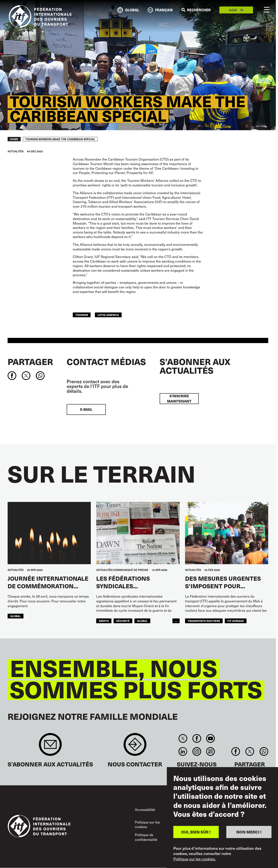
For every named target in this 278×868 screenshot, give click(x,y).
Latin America (108, 315)
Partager (30, 362)
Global (16, 616)
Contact (135, 747)
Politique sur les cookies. (195, 859)
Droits (104, 621)
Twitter (183, 738)
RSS (210, 751)
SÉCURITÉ (123, 621)
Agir (233, 10)
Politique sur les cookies (147, 824)
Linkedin (183, 751)
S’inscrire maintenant (179, 399)
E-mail (86, 409)
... (176, 621)
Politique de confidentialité (146, 837)
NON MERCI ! (249, 832)
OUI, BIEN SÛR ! (196, 832)
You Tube (210, 738)
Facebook (197, 738)
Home (14, 139)
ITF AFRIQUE (236, 621)
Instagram (197, 751)
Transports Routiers (204, 621)
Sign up (50, 747)
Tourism (82, 315)
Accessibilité (145, 809)
